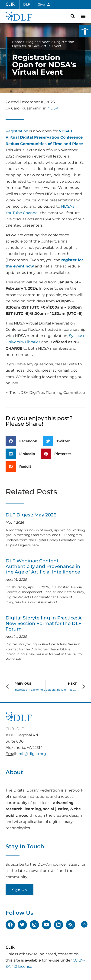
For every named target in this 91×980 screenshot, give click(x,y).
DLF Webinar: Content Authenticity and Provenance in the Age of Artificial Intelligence (43, 566)
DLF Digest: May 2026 (31, 515)
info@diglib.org (32, 754)
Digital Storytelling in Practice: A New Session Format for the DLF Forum (44, 623)
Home (17, 42)
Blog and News (38, 42)
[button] (85, 31)
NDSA (53, 108)
